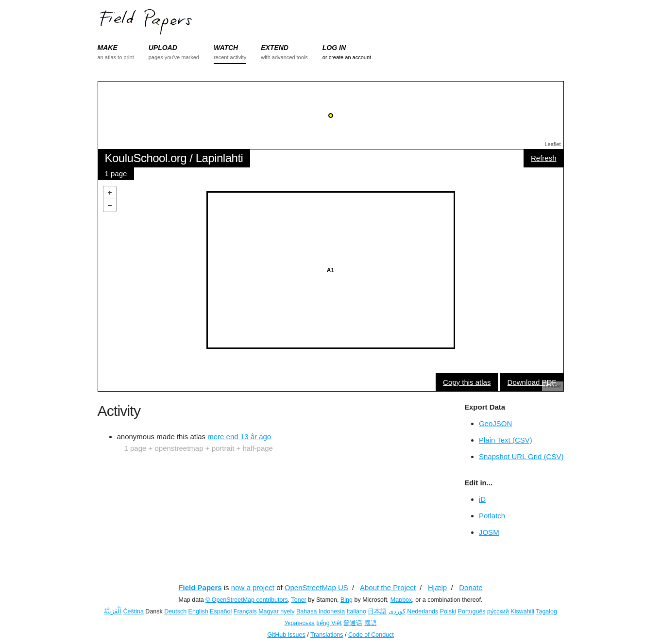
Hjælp (437, 587)
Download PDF (532, 382)
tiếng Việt (329, 623)
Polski (448, 611)
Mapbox (401, 600)
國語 (371, 623)
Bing (347, 600)
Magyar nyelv (276, 611)
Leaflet (552, 144)
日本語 (377, 611)
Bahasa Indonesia (321, 611)
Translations (327, 635)
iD (482, 499)
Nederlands (423, 611)
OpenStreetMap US (316, 587)
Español (221, 611)
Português (472, 611)
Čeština (133, 611)
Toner (299, 600)
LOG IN (334, 48)
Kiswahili (522, 611)
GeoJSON (495, 423)
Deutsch (175, 611)
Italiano (356, 611)
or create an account (347, 57)
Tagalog (546, 611)
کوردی (397, 611)
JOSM (489, 532)
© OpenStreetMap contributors (247, 600)
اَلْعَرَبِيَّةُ (113, 611)
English (198, 611)
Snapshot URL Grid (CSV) (521, 456)
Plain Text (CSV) (506, 440)
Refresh (544, 158)
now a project (253, 587)
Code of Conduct (371, 635)
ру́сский (498, 611)
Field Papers (200, 587)
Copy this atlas (467, 382)
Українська (299, 623)
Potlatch (492, 516)
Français (245, 611)
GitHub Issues (286, 635)
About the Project (388, 587)
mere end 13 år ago (239, 437)
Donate (471, 587)
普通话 (353, 623)
